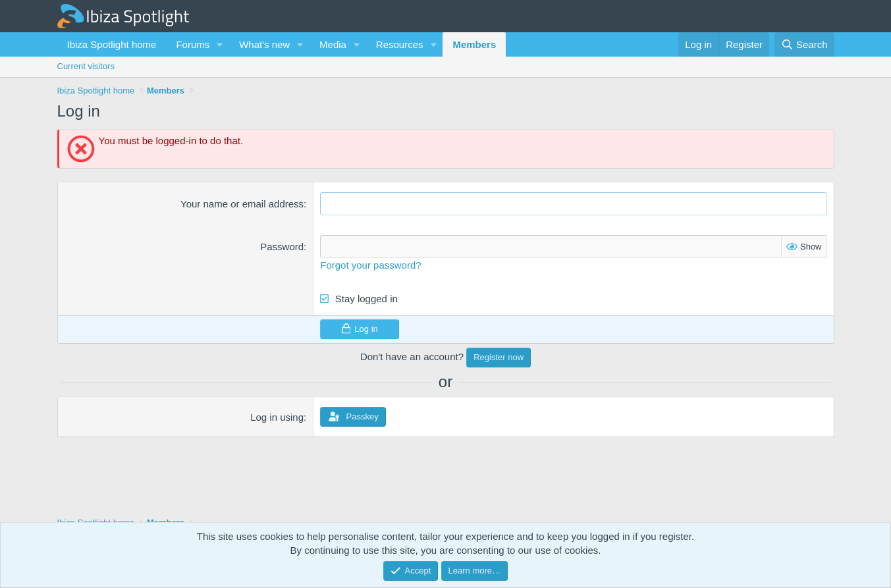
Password (282, 247)
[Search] (804, 44)
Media (333, 44)
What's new (264, 44)
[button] (220, 44)
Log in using (277, 417)
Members (474, 44)
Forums (193, 44)
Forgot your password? (370, 265)
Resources (400, 44)
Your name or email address (242, 204)
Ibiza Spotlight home (112, 44)
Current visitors (86, 66)
